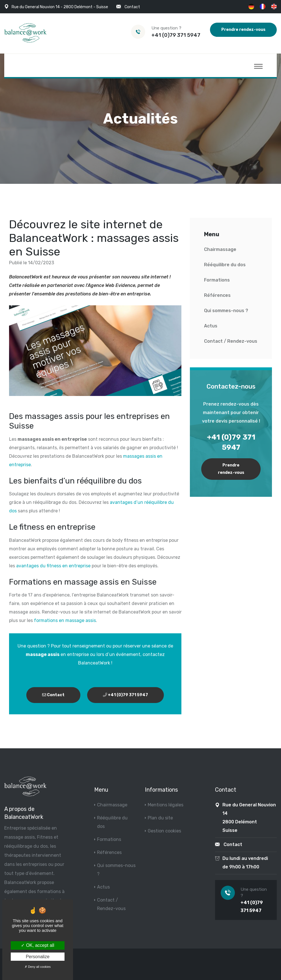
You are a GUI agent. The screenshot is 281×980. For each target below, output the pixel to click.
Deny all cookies (38, 967)
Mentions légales (166, 805)
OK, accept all (37, 945)
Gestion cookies (164, 831)
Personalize (38, 957)
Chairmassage (220, 249)
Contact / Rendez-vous (231, 341)
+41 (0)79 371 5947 (176, 35)
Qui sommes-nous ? (226, 311)
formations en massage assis (65, 620)
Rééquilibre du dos (225, 265)
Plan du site (160, 818)
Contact (132, 7)
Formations (217, 280)
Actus (211, 326)
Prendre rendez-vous (243, 30)
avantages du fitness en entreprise (53, 566)
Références (217, 295)
